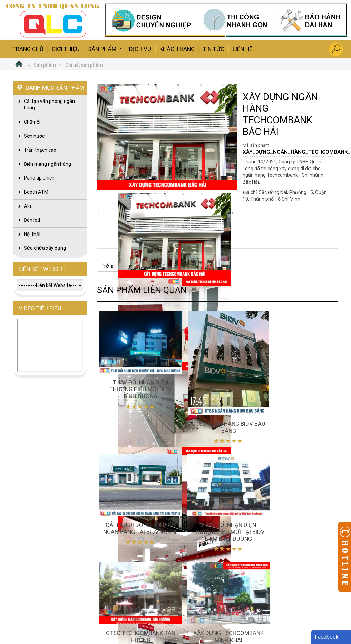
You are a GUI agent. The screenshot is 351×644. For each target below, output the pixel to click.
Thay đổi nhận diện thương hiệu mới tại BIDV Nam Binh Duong (136, 517)
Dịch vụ (140, 49)
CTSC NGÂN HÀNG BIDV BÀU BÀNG (215, 418)
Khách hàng (177, 49)
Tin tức (214, 49)
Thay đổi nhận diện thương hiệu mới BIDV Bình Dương (136, 382)
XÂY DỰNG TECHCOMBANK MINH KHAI (294, 517)
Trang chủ (28, 49)
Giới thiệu (66, 49)
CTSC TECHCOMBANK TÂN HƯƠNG (215, 513)
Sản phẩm (106, 49)
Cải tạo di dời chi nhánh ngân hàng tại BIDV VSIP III (294, 382)
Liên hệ (243, 49)
